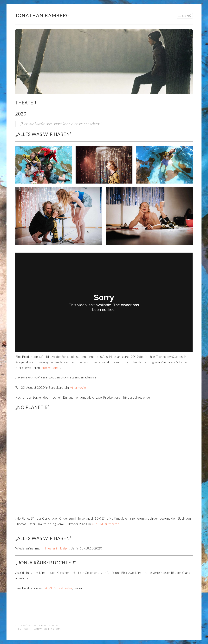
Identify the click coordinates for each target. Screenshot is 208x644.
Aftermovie (78, 387)
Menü (187, 16)
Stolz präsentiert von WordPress (37, 625)
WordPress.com (50, 629)
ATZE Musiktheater (105, 524)
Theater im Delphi (57, 548)
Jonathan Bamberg (43, 15)
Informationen (50, 368)
